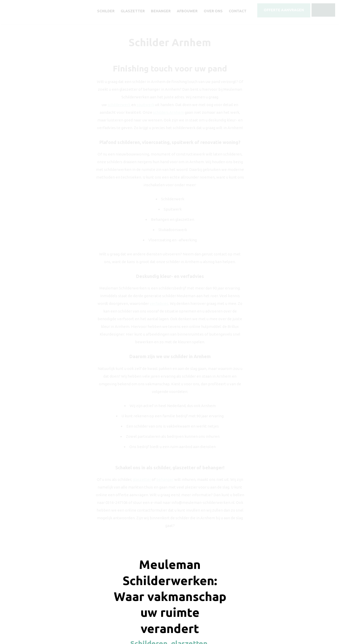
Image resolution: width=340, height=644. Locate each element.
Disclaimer (185, 616)
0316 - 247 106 (208, 548)
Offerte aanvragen (143, 548)
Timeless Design (189, 621)
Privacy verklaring (209, 616)
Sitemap (232, 616)
